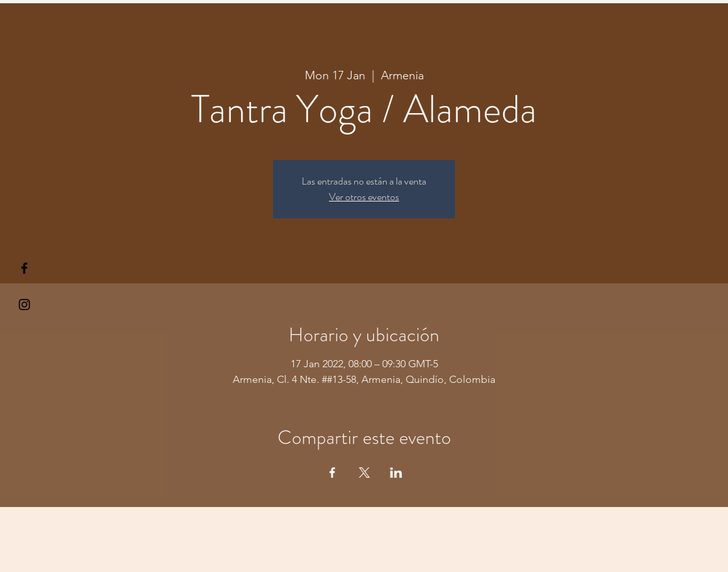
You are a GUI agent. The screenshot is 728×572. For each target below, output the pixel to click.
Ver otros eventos (364, 197)
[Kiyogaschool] (24, 305)
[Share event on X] (364, 473)
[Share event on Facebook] (332, 473)
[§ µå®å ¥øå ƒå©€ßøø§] (24, 268)
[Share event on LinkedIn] (396, 473)
